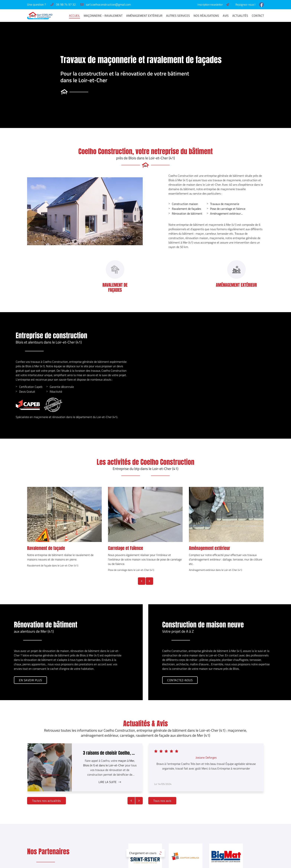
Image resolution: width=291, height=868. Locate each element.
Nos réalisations (206, 16)
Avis (226, 16)
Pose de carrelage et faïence (210, 209)
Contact (258, 16)
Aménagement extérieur (144, 16)
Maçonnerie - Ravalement (103, 16)
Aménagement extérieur (208, 213)
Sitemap (154, 863)
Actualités (240, 16)
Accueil (75, 16)
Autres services (178, 16)
